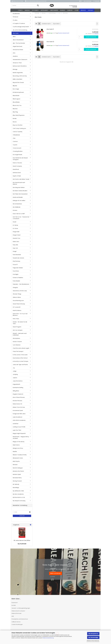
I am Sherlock (17, 346)
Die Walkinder (17, 208)
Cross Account (17, 149)
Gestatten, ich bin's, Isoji (20, 292)
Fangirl (15, 252)
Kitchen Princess (17, 401)
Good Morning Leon (18, 301)
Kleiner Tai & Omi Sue (19, 408)
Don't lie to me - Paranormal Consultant (21, 219)
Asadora (15, 57)
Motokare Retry (17, 479)
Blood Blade (16, 103)
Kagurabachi (16, 385)
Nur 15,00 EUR (22, 545)
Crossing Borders (18, 152)
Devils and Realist (18, 198)
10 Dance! (15, 18)
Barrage (15, 70)
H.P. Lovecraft (17, 308)
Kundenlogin (88, 1)
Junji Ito (15, 379)
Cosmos (15, 142)
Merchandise (54, 10)
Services (83, 10)
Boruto (15, 123)
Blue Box (15, 109)
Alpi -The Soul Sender (19, 44)
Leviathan (16, 424)
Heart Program (17, 328)
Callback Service (16, 623)
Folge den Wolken (18, 269)
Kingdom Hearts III (18, 395)
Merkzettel (97, 1)
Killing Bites (16, 392)
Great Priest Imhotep (19, 305)
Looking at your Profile (19, 428)
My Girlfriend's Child (18, 492)
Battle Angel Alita (18, 73)
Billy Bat (15, 87)
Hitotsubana (16, 339)
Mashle (15, 452)
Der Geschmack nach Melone (19, 184)
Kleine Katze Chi (17, 405)
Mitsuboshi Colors (18, 459)
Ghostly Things (17, 295)
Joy (14, 369)
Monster (15, 465)
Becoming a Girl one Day (20, 77)
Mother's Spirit (17, 475)
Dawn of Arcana (17, 164)
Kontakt (91, 10)
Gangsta (15, 288)
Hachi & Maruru (17, 311)
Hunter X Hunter (17, 342)
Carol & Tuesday (18, 132)
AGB (13, 617)
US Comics (35, 10)
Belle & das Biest (18, 80)
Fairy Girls (15, 246)
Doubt (15, 223)
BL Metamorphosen (18, 93)
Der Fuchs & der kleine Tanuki (21, 180)
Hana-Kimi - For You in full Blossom (20, 315)
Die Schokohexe (17, 205)
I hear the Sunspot (18, 352)
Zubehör (70, 10)
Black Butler (16, 96)
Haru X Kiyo (16, 319)
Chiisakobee (16, 136)
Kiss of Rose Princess (19, 398)
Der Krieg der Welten (19, 188)
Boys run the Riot (18, 126)
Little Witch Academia (19, 421)
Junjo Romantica (18, 382)
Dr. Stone (15, 229)
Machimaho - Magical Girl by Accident (21, 438)
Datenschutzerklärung (48, 638)
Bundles (63, 10)
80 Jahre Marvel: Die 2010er (22, 541)
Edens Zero (16, 242)
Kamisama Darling (18, 388)
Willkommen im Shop (17, 1)
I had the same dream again (21, 349)
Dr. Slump (15, 226)
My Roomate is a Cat (19, 498)
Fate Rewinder (17, 256)
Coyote (15, 146)
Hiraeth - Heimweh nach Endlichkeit (20, 335)
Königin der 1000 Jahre (19, 415)
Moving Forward (17, 482)
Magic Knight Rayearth (19, 434)
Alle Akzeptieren (93, 634)
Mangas (27, 10)
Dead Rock (16, 170)
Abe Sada (16, 34)
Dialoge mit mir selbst (19, 201)
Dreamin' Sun (16, 239)
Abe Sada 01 (50, 30)
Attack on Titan (17, 64)
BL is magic (16, 90)
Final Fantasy (16, 262)
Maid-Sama (16, 446)
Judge (15, 372)
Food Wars (16, 272)
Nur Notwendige (93, 637)
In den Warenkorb (91, 38)
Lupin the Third (17, 431)
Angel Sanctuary (17, 47)
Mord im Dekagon (18, 469)
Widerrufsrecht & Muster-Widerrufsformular (18, 613)
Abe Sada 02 (50, 42)
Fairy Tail (15, 249)
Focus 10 (15, 265)
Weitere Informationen (93, 641)
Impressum (15, 603)
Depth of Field (17, 177)
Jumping (15, 375)
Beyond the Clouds (18, 83)
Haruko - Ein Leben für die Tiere (20, 324)
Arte (14, 54)
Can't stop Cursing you (19, 129)
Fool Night (16, 275)
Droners (15, 211)
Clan (14, 139)
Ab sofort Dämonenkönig (20, 31)
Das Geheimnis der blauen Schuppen (20, 160)
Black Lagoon (17, 100)
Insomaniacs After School (20, 359)
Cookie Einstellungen (17, 625)
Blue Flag (15, 113)
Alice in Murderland (18, 41)
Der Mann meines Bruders (20, 192)
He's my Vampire (18, 331)
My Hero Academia (18, 495)
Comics (20, 10)
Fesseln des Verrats (18, 259)
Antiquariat (44, 10)
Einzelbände (16, 14)
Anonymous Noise (18, 51)
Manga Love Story (18, 449)
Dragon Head (17, 236)
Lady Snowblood (17, 418)
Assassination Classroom (20, 60)
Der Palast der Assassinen (20, 195)
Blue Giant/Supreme (19, 116)
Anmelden (22, 517)
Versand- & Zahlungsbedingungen (21, 609)
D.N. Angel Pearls (17, 155)
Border (15, 119)
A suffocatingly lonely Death (21, 28)
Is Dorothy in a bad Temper (21, 362)
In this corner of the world (20, 356)
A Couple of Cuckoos (19, 24)
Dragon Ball (16, 233)
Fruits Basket (16, 282)
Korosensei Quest (18, 411)
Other (77, 10)
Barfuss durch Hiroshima (20, 67)
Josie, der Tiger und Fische (20, 365)
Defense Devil (17, 174)
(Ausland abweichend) (64, 34)
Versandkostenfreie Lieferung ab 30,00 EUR (36, 1)
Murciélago (16, 488)
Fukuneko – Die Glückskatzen (21, 285)
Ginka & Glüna (17, 298)
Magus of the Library (19, 443)
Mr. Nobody (16, 485)
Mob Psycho (16, 462)
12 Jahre (15, 21)
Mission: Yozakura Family (20, 456)
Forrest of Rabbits (18, 278)
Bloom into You (17, 106)
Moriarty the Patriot (18, 472)
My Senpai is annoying (19, 501)
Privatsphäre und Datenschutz (20, 620)
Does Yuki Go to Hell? (19, 214)
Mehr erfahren (56, 574)
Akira (14, 37)
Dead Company (17, 167)
